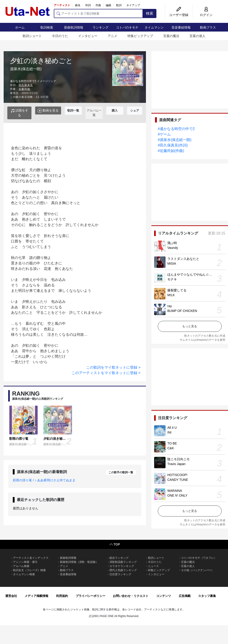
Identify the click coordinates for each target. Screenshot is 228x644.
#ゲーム (164, 134)
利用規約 (62, 596)
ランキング (101, 27)
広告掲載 (185, 596)
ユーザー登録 (179, 15)
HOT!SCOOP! (177, 475)
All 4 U (172, 428)
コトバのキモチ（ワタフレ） (199, 558)
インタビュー (88, 36)
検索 (150, 13)
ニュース (153, 566)
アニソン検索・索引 (25, 562)
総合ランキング (119, 558)
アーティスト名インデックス (31, 558)
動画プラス (208, 27)
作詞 (88, 5)
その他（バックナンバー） (197, 570)
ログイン (206, 15)
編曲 (109, 5)
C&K (171, 448)
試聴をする (19, 113)
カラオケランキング (122, 566)
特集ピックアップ (140, 36)
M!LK (171, 295)
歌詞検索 (47, 27)
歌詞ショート (32, 36)
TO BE (172, 443)
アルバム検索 (21, 566)
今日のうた (60, 36)
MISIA (172, 263)
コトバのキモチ (127, 27)
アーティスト (62, 5)
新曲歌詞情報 (74, 27)
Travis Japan (176, 464)
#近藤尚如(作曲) (171, 151)
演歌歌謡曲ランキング (123, 562)
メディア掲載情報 (36, 596)
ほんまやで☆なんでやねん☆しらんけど (196, 274)
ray (170, 306)
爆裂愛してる (177, 290)
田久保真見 (26, 85)
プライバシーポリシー (91, 596)
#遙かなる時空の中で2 (176, 129)
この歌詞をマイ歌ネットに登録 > (113, 367)
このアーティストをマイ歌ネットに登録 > (106, 373)
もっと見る (190, 326)
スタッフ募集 (207, 596)
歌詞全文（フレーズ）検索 (29, 570)
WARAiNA (175, 491)
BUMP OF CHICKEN (182, 311)
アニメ (112, 36)
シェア (135, 110)
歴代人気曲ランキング (123, 570)
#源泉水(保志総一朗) (175, 140)
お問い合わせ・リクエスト (131, 596)
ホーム (20, 27)
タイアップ (133, 5)
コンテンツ (164, 596)
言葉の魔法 (171, 36)
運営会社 (11, 596)
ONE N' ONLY (177, 495)
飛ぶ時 (172, 243)
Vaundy (173, 248)
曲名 (78, 5)
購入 (115, 110)
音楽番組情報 (181, 27)
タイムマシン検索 (24, 574)
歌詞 (119, 5)
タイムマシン (154, 27)
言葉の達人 (197, 36)
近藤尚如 (24, 89)
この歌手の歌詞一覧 (121, 472)
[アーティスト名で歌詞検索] (98, 13)
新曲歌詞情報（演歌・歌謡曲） (79, 562)
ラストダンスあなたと (183, 259)
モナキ (172, 279)
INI (169, 432)
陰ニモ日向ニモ (179, 459)
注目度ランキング (120, 574)
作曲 (98, 5)
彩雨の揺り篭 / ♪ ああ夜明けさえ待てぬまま (44, 480)
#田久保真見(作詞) (173, 145)
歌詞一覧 (73, 110)
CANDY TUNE (178, 480)
